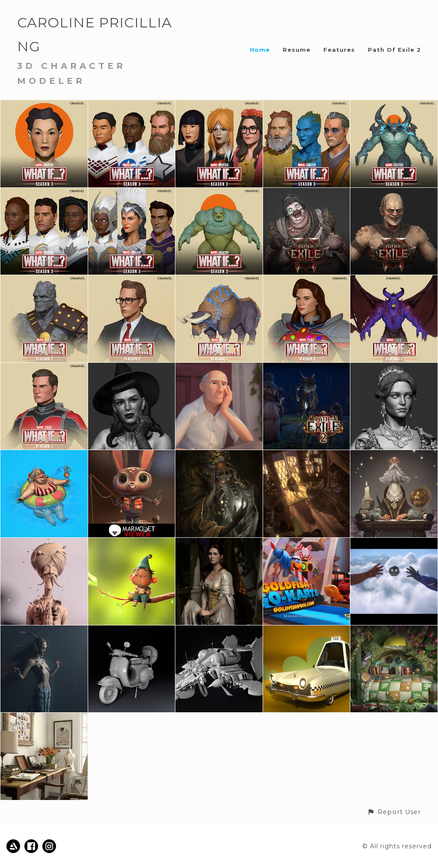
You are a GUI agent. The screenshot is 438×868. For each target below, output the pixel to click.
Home (260, 50)
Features (339, 50)
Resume (297, 50)
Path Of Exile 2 (394, 50)
